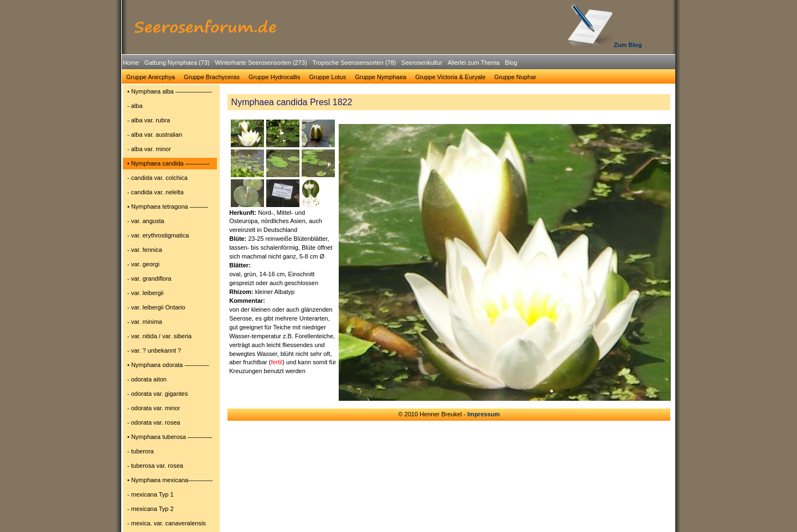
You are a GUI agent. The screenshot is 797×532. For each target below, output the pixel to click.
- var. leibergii (145, 293)
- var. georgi (143, 264)
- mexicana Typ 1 (151, 494)
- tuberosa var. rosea (155, 466)
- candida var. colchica (157, 178)
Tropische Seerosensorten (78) (354, 63)
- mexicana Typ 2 (151, 509)
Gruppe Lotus (328, 77)
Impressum (483, 414)
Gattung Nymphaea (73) (177, 63)
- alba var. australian (155, 135)
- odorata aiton (147, 379)
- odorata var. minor (154, 408)
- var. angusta (146, 221)
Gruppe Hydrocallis (275, 77)
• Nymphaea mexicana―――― (170, 480)
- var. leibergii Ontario (156, 307)
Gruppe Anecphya (151, 77)
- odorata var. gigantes (157, 394)
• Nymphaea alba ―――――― (170, 91)
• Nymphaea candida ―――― (169, 163)
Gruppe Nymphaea (381, 77)
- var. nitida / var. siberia (159, 336)
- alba (135, 106)
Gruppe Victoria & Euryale (450, 77)
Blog (511, 63)
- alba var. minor (149, 149)
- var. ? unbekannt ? (154, 350)
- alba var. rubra (149, 120)
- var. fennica (145, 250)
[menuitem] (131, 63)
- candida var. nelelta (156, 192)
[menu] (170, 309)
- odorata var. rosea (154, 422)
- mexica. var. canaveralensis (167, 523)
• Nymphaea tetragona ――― (168, 206)
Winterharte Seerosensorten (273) (261, 63)
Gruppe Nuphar (515, 77)
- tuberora (141, 451)
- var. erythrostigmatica (158, 235)
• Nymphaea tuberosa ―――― (170, 437)
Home (131, 63)
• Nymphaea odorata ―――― (168, 365)
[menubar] (320, 64)
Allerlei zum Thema (474, 63)
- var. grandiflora (149, 278)
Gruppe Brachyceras (212, 77)
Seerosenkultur (422, 63)
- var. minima (145, 322)
